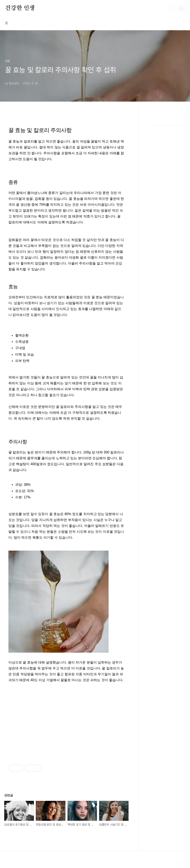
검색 (172, 8)
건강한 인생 (20, 8)
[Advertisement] (66, 718)
